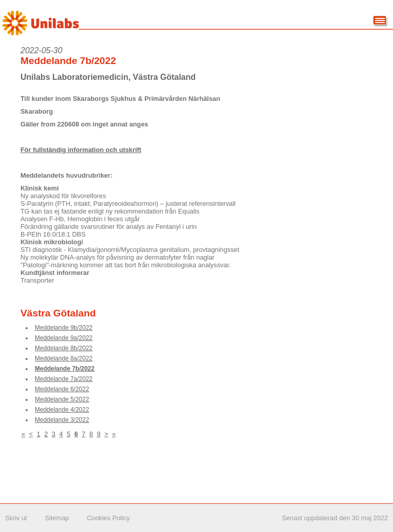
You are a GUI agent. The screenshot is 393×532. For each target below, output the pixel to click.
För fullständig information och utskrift (81, 150)
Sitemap (57, 518)
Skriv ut (16, 518)
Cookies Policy (108, 518)
